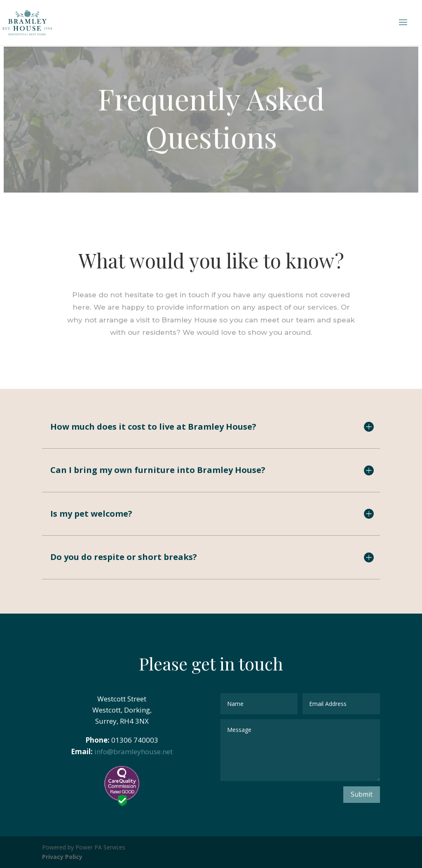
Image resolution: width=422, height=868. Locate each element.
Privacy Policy (62, 857)
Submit (362, 794)
